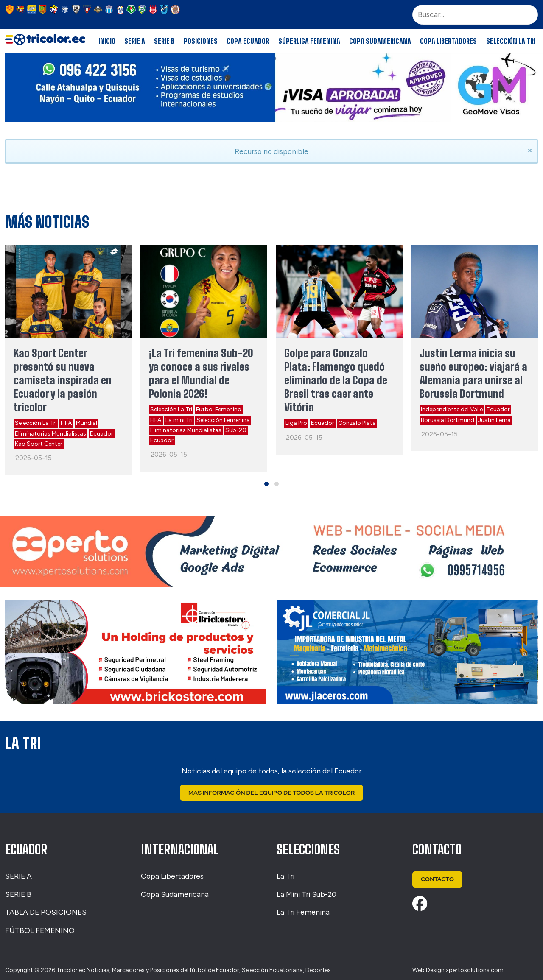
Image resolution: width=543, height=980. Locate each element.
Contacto (438, 879)
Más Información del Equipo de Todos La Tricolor (271, 793)
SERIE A (18, 876)
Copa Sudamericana (380, 41)
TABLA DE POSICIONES (46, 912)
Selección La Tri (511, 41)
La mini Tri (179, 420)
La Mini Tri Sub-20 (306, 894)
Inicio (107, 41)
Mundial (87, 423)
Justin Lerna (494, 420)
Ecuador (102, 434)
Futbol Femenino (219, 409)
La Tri (285, 876)
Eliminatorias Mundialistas (50, 434)
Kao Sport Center (39, 444)
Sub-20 (236, 430)
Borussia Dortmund (448, 420)
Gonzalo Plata (357, 423)
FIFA (66, 423)
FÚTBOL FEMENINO (40, 930)
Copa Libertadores (448, 41)
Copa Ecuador (248, 41)
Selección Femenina (223, 420)
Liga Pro (296, 423)
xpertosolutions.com (475, 970)
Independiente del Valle (452, 409)
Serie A (135, 41)
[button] (266, 484)
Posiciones (201, 41)
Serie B (164, 41)
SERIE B (18, 894)
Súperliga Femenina (309, 41)
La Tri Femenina (303, 912)
